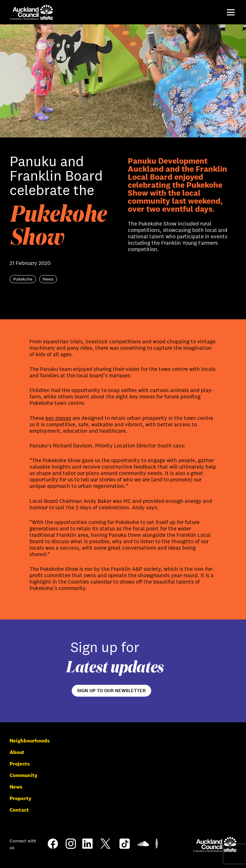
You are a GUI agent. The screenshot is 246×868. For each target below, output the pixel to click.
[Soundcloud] (143, 848)
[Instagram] (71, 847)
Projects (20, 764)
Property (20, 798)
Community (24, 775)
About (17, 752)
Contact (19, 810)
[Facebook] (53, 848)
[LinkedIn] (87, 847)
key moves (58, 418)
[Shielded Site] (156, 847)
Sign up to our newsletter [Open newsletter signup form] (111, 691)
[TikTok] (125, 848)
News (16, 787)
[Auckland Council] (215, 844)
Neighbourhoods (30, 741)
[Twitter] (105, 848)
